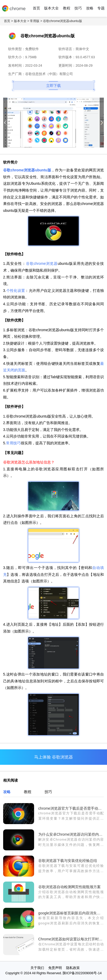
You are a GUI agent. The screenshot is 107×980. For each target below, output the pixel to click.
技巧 (78, 8)
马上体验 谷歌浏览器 (53, 757)
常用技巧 (13, 443)
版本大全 (51, 8)
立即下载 (53, 86)
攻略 (90, 8)
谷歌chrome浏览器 (42, 264)
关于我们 (37, 968)
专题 (101, 8)
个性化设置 (15, 291)
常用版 (35, 21)
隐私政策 (73, 968)
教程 (67, 8)
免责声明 (55, 968)
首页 (36, 8)
